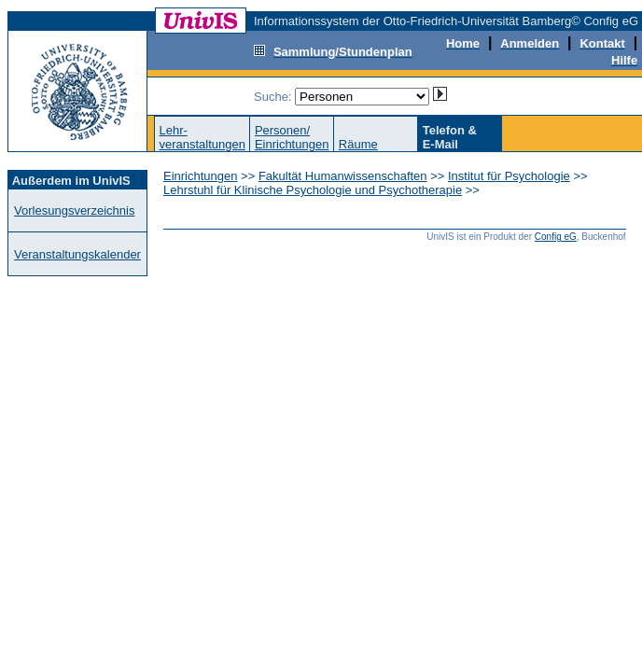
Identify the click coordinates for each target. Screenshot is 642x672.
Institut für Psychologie (509, 176)
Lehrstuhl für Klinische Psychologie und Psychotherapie (313, 190)
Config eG (556, 237)
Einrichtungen (201, 176)
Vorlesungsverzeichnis (74, 210)
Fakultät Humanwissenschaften (343, 176)
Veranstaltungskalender (77, 254)
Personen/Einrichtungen (292, 137)
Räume (358, 144)
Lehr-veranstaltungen (202, 137)
